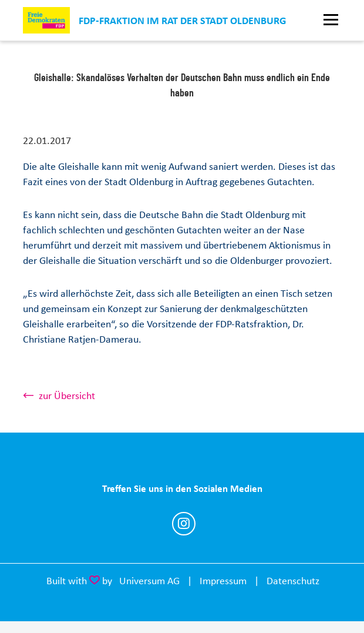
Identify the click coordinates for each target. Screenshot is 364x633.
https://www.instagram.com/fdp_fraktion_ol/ (184, 524)
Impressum (223, 581)
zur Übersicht (67, 396)
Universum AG (149, 581)
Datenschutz (293, 581)
